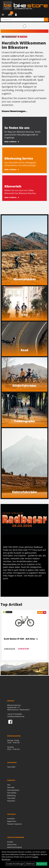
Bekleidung (11, 795)
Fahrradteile (12, 793)
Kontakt (10, 842)
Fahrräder (11, 787)
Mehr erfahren (10, 142)
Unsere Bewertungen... (14, 111)
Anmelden (11, 819)
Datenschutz (12, 844)
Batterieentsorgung (14, 847)
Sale (9, 785)
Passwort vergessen (15, 824)
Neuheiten (11, 801)
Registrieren (12, 821)
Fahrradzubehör (13, 790)
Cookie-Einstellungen (15, 864)
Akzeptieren (42, 864)
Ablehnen (30, 864)
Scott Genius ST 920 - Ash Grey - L (21, 639)
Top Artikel (11, 767)
